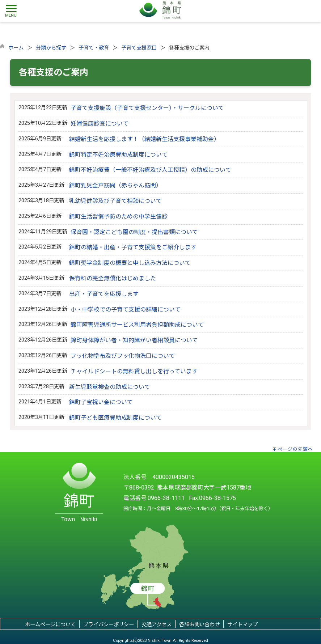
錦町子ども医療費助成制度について (115, 418)
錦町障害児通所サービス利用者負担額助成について (137, 325)
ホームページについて (50, 625)
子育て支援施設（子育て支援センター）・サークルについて (147, 108)
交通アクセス (157, 625)
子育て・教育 (94, 48)
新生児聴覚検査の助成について (110, 387)
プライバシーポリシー (109, 625)
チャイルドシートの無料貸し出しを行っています (134, 371)
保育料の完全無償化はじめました (113, 278)
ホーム (16, 48)
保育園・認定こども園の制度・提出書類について (134, 232)
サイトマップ (242, 625)
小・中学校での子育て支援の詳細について (126, 310)
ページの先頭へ (295, 449)
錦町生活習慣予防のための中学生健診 (118, 217)
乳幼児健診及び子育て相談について (115, 201)
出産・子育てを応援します (104, 294)
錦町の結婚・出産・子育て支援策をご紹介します (133, 247)
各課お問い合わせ (199, 625)
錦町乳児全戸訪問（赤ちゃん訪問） (115, 185)
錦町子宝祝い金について (101, 402)
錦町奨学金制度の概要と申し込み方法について (130, 263)
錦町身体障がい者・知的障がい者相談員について (134, 340)
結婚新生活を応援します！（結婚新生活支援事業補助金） (144, 139)
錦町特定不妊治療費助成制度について (118, 155)
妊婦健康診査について (100, 124)
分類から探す (51, 48)
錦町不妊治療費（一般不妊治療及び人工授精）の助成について (150, 170)
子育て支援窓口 (139, 48)
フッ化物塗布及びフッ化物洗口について (123, 356)
